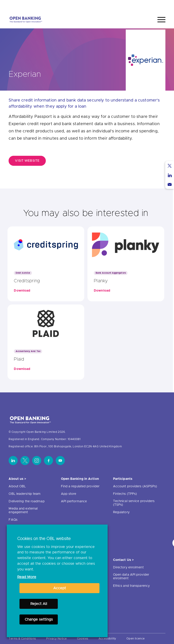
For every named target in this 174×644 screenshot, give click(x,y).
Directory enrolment (128, 567)
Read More (27, 577)
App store (69, 494)
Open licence (136, 639)
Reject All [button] (39, 604)
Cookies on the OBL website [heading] (44, 539)
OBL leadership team (25, 494)
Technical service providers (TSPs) (134, 503)
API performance (74, 501)
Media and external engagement (23, 510)
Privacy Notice (57, 639)
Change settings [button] (39, 619)
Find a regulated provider (80, 486)
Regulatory (121, 512)
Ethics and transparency (131, 586)
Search (157, 5)
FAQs (13, 520)
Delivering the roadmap (27, 501)
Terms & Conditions (22, 639)
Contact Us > (123, 560)
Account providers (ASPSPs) (135, 486)
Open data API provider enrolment (131, 577)
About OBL (17, 486)
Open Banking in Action (80, 479)
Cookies (83, 639)
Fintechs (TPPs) (125, 494)
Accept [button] (60, 588)
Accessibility (107, 639)
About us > (17, 479)
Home (140, 5)
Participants (123, 479)
